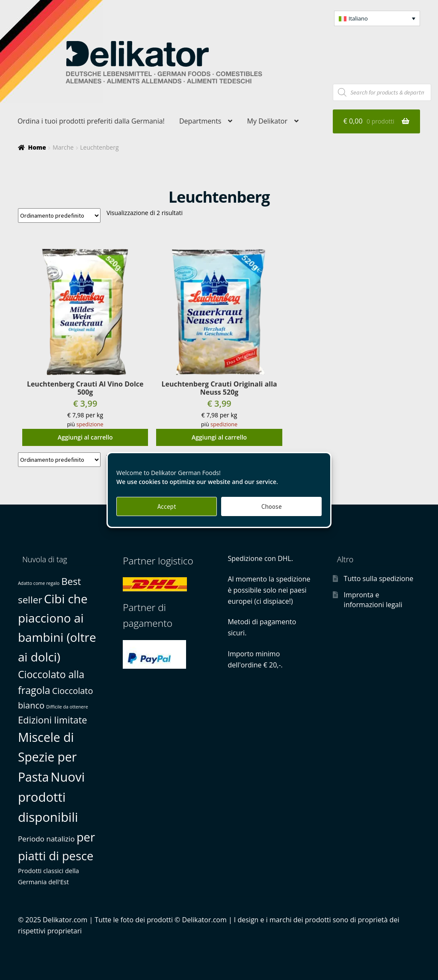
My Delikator (267, 121)
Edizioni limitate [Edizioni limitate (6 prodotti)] (53, 720)
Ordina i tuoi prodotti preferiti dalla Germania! (91, 121)
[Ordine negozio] (59, 215)
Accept (167, 506)
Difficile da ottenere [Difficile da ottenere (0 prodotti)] (67, 707)
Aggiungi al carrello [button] (85, 437)
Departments (200, 121)
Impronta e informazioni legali (373, 600)
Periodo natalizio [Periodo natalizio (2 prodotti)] (46, 839)
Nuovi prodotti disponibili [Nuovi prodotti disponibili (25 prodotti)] (51, 797)
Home (37, 147)
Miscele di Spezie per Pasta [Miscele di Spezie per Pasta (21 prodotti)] (47, 757)
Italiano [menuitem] (358, 18)
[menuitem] (377, 18)
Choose (272, 506)
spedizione (90, 424)
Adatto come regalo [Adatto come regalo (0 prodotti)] (39, 583)
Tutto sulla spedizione (379, 579)
